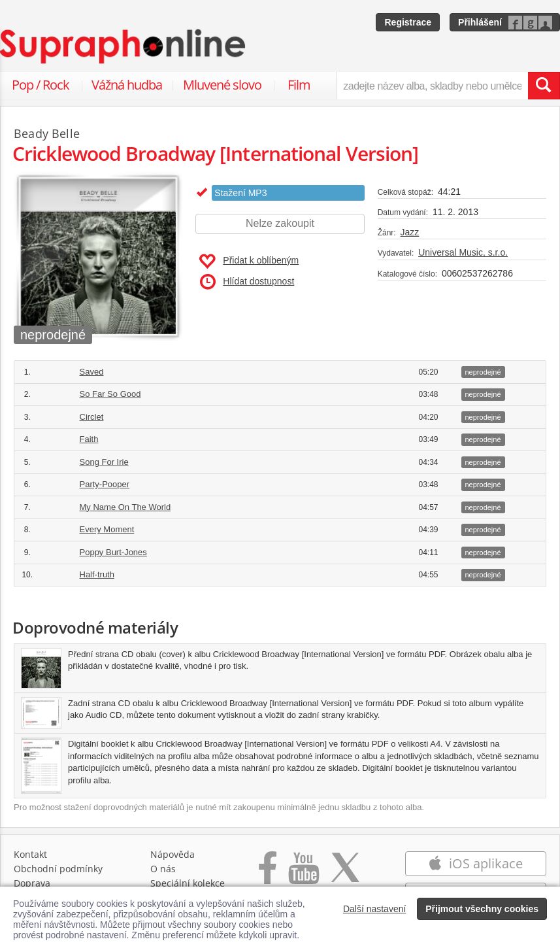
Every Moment (107, 529)
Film (299, 85)
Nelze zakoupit (280, 223)
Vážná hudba (127, 85)
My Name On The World (125, 507)
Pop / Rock (41, 85)
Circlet (92, 417)
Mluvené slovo (222, 85)
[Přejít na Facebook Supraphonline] (268, 875)
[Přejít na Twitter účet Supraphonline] (345, 875)
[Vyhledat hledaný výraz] (544, 86)
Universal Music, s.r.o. (463, 252)
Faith (89, 439)
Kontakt (30, 854)
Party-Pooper (105, 484)
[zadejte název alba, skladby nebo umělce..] (432, 86)
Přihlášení (480, 22)
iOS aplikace (475, 863)
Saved (92, 372)
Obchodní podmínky (58, 869)
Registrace (408, 22)
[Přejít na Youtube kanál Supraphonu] (303, 875)
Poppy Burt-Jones (113, 552)
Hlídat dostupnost (247, 282)
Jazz (410, 232)
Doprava (32, 883)
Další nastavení (375, 909)
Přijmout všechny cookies (482, 909)
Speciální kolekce (188, 883)
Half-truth (97, 574)
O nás (163, 869)
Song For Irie (104, 462)
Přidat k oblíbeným (249, 262)
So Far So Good (110, 394)
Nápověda (173, 854)
